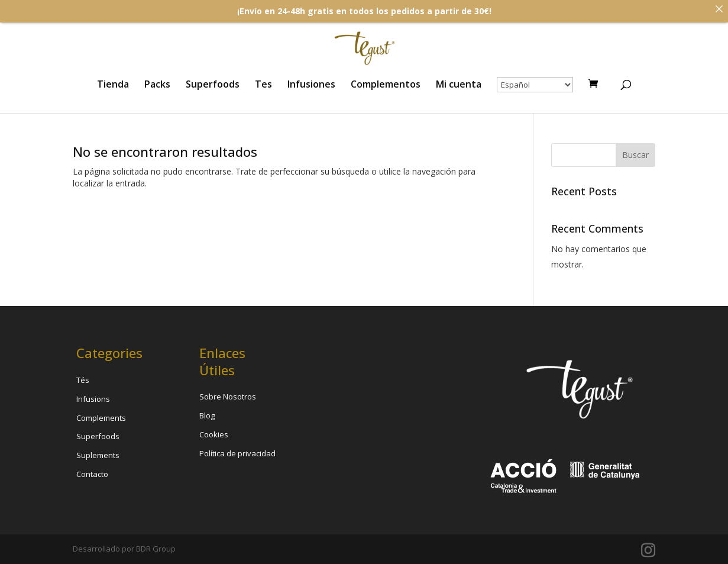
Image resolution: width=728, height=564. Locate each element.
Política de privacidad (237, 453)
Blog (207, 415)
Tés (83, 380)
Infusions (93, 399)
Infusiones (311, 85)
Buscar (635, 155)
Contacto (92, 474)
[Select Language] (535, 85)
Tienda (113, 85)
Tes (263, 85)
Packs (157, 85)
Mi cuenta (459, 85)
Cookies (214, 434)
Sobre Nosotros (228, 397)
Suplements (98, 455)
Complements (101, 418)
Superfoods (213, 85)
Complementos (386, 85)
